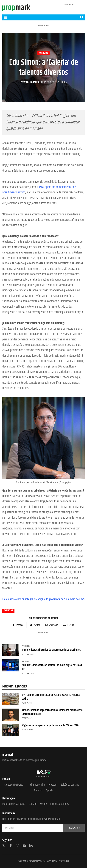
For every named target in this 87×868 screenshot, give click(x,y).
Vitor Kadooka (30, 82)
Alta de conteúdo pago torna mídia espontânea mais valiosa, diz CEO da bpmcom (52, 712)
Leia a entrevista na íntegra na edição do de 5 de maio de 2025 (43, 600)
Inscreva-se (74, 828)
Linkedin (69, 625)
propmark (38, 861)
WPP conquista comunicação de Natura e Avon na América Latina (51, 697)
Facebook (18, 625)
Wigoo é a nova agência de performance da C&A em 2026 (50, 726)
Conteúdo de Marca (14, 785)
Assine (43, 804)
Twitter (35, 625)
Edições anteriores (60, 804)
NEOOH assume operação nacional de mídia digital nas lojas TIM (52, 667)
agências (43, 53)
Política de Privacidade (14, 804)
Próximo (26, 661)
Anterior (26, 646)
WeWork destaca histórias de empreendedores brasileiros (51, 650)
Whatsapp (52, 625)
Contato (33, 804)
